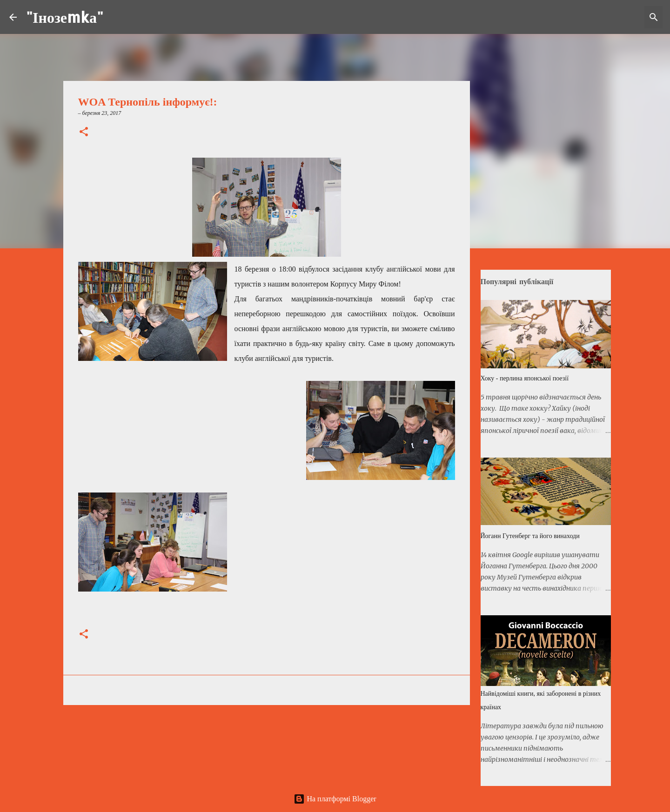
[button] (84, 133)
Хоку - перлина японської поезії (525, 378)
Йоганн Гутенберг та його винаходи (530, 536)
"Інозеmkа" (65, 17)
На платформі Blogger (335, 799)
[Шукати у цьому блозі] (614, 17)
